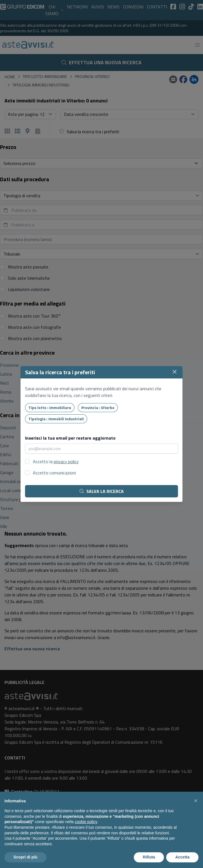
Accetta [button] (182, 857)
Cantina (7, 437)
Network (77, 7)
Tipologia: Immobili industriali (41, 85)
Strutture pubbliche (18, 499)
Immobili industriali (17, 481)
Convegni (133, 7)
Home (10, 77)
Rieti (4, 383)
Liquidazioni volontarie (29, 289)
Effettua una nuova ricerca (101, 62)
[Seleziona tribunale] (101, 254)
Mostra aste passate (28, 267)
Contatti (157, 7)
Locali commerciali (17, 490)
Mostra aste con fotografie (34, 327)
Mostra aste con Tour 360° (34, 316)
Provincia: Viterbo (92, 77)
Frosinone (9, 365)
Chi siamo (54, 10)
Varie (5, 517)
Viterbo (7, 401)
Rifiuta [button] (149, 857)
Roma (6, 392)
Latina (6, 374)
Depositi (8, 428)
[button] (196, 801)
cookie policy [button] (86, 822)
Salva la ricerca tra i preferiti (93, 132)
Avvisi (98, 7)
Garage (7, 472)
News (113, 7)
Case (4, 446)
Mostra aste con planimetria (35, 338)
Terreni (6, 508)
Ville (4, 526)
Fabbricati (9, 463)
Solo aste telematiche (29, 278)
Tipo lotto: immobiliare (45, 77)
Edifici (6, 454)
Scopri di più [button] (25, 857)
